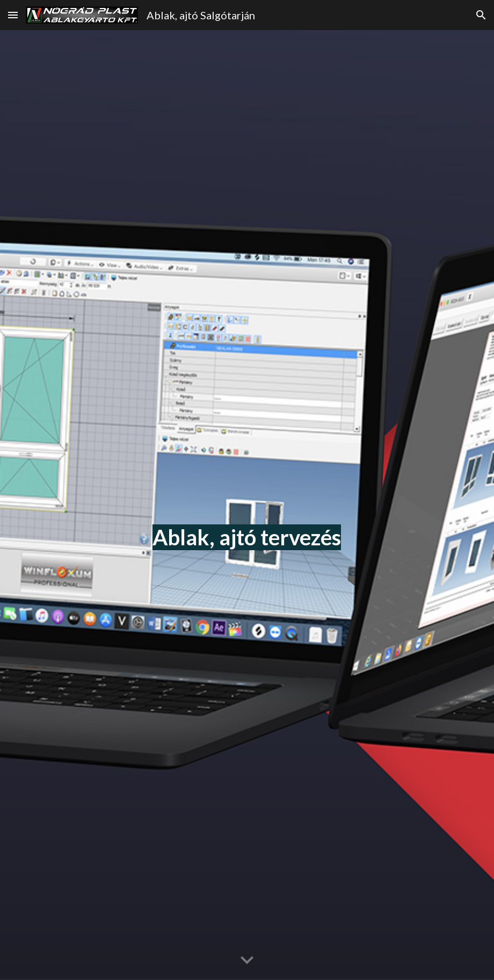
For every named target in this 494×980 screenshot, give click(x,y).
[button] (13, 15)
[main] (247, 505)
